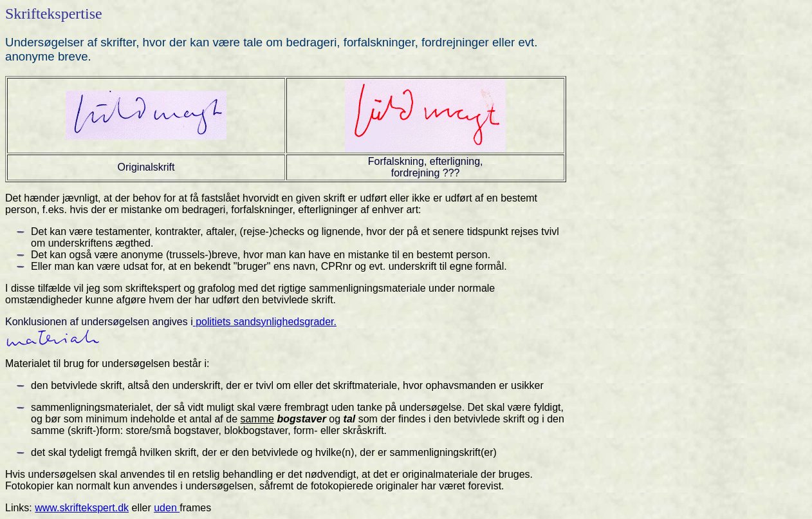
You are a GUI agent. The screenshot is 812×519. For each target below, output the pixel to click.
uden (167, 508)
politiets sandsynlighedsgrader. (265, 322)
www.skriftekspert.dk (82, 508)
